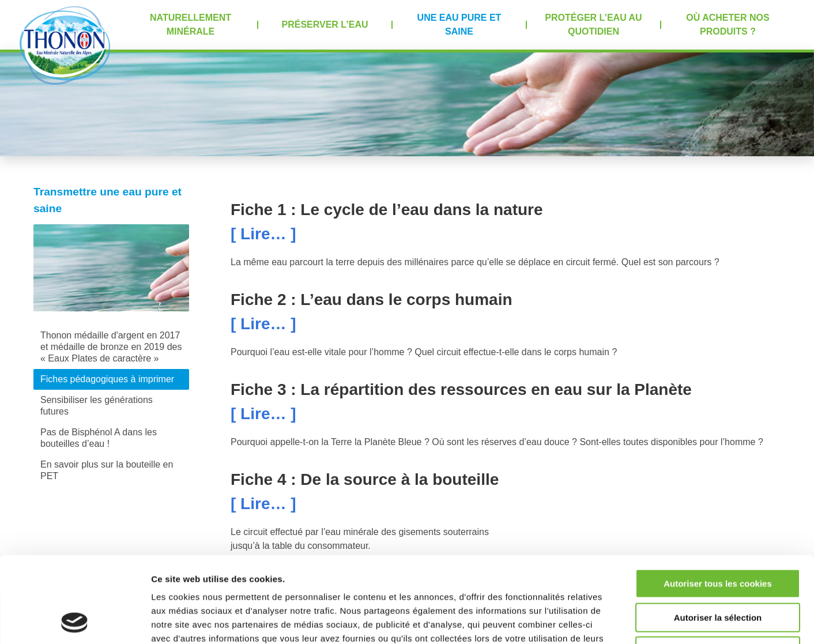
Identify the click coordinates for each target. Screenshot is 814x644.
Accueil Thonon (65, 45)
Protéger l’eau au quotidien (593, 25)
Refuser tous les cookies (718, 570)
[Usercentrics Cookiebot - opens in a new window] (75, 622)
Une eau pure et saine (459, 25)
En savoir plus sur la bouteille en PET (107, 470)
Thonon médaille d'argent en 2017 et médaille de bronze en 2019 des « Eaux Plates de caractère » (111, 347)
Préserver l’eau (325, 25)
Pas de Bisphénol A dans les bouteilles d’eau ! (99, 438)
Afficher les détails (635, 621)
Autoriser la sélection (718, 537)
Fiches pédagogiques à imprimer (107, 379)
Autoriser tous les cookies (718, 503)
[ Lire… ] (263, 234)
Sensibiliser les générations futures (97, 406)
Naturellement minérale (191, 25)
